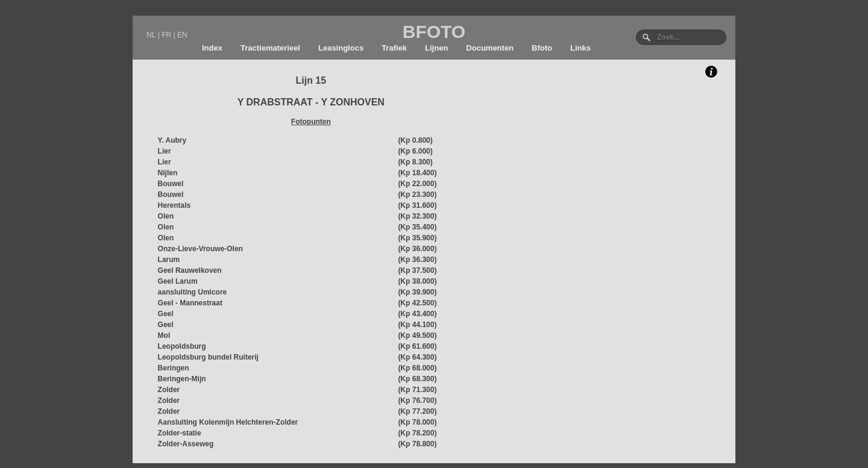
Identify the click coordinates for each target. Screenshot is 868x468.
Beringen (174, 368)
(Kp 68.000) (417, 368)
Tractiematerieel (270, 48)
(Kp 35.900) (417, 238)
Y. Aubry (172, 140)
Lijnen (436, 48)
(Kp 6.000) (415, 151)
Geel (166, 314)
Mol (164, 335)
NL (151, 35)
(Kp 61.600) (417, 346)
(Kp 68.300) (417, 379)
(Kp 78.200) (417, 433)
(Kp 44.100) (417, 325)
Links (580, 48)
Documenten (490, 48)
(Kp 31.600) (417, 205)
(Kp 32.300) (417, 216)
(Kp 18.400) (417, 173)
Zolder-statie (180, 433)
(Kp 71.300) (417, 390)
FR (166, 35)
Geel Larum (178, 281)
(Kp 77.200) (417, 411)
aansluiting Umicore (193, 292)
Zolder (169, 390)
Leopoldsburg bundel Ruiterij (208, 357)
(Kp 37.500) (417, 270)
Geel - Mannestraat (190, 303)
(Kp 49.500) (417, 335)
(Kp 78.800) (417, 444)
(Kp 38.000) (417, 281)
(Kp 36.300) (417, 260)
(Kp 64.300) (417, 357)
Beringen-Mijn (182, 379)
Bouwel (171, 184)
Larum (169, 260)
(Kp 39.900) (417, 292)
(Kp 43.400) (417, 314)
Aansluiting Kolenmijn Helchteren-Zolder (228, 422)
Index (212, 48)
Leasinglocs (341, 48)
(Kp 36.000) (417, 249)
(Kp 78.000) (417, 422)
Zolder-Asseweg (186, 444)
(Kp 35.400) (417, 227)
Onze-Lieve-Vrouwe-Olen (200, 249)
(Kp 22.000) (417, 184)
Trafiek (394, 48)
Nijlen (168, 173)
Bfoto (542, 48)
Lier (165, 151)
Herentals (175, 205)
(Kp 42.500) (417, 303)
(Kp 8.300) (415, 162)
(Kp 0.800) (415, 140)
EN (182, 35)
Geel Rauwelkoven (190, 270)
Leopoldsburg (182, 346)
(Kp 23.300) (417, 195)
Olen (166, 216)
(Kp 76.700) (417, 401)
